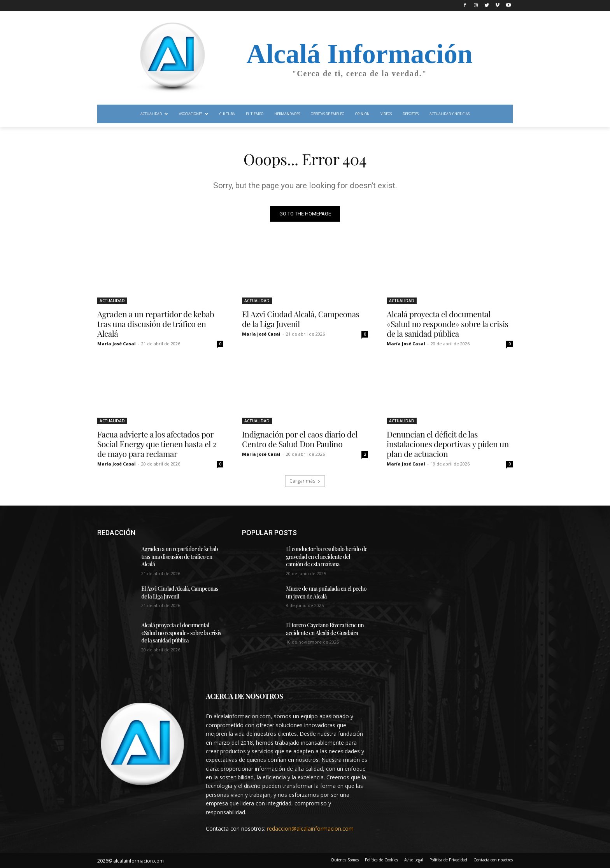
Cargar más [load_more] (305, 481)
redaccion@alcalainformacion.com (310, 829)
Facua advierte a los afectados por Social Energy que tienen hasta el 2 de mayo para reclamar (157, 444)
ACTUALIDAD (112, 301)
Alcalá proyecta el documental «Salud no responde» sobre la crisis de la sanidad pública (447, 324)
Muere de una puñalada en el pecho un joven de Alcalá (326, 592)
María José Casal (117, 344)
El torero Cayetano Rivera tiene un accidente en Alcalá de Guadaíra (325, 629)
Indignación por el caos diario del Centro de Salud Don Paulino (300, 439)
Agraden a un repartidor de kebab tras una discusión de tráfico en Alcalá (156, 324)
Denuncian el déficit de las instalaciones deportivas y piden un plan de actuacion (448, 444)
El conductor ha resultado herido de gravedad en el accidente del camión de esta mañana (327, 556)
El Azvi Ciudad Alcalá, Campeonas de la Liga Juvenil (301, 319)
